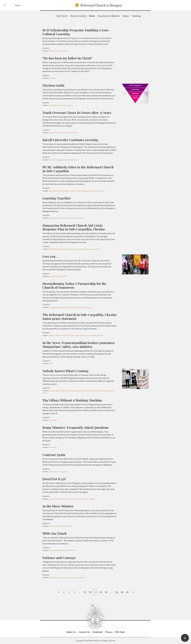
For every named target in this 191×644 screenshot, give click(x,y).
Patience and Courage (59, 558)
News (92, 16)
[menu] (5, 5)
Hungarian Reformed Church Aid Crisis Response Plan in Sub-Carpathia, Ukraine (74, 227)
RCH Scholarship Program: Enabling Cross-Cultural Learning (76, 32)
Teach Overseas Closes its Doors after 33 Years (77, 113)
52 (85, 592)
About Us (71, 632)
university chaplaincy (55, 499)
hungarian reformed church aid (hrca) (60, 249)
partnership (52, 276)
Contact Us (84, 632)
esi (70, 133)
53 (90, 592)
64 (122, 592)
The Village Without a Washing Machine (72, 400)
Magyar (18, 5)
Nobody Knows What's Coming (66, 371)
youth (66, 472)
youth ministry (59, 472)
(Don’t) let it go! (54, 479)
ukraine (72, 191)
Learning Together (57, 198)
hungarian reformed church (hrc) (58, 335)
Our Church (62, 16)
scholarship (64, 51)
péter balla (74, 160)
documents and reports (66, 105)
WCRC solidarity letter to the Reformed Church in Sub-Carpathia (78, 169)
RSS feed (120, 632)
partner (57, 51)
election (55, 105)
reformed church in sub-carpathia (59, 191)
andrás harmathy (60, 550)
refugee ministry (53, 133)
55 (101, 592)
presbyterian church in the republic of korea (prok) (76, 307)
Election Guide (54, 85)
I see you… (50, 256)
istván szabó (52, 526)
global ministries (62, 276)
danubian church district (64, 526)
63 (117, 592)
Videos (126, 16)
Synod (50, 105)
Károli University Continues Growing (70, 140)
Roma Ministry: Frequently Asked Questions (76, 427)
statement (100, 335)
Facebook (98, 632)
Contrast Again (54, 455)
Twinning (136, 16)
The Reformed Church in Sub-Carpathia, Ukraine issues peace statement (80, 317)
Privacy (109, 632)
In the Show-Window (58, 506)
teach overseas (64, 133)
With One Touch (55, 533)
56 (106, 592)
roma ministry (53, 420)
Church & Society (78, 16)
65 (127, 592)
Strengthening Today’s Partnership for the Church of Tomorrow (74, 285)
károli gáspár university (62, 160)
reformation (52, 78)
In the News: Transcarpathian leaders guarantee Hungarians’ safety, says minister (79, 345)
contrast (51, 472)
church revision (71, 550)
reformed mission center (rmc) (58, 218)
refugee (74, 133)
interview (51, 51)
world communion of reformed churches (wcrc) (90, 191)
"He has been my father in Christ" (67, 58)
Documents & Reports (109, 16)
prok (50, 307)
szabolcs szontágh (89, 499)
